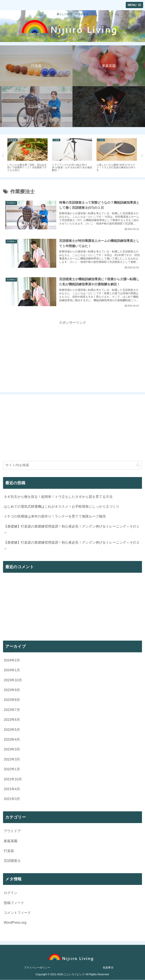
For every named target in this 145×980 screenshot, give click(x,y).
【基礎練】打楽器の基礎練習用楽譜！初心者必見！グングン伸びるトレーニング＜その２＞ (72, 545)
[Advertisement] (72, 352)
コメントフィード (17, 913)
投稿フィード (14, 903)
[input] (72, 465)
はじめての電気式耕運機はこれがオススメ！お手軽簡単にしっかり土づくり (62, 507)
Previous (3, 156)
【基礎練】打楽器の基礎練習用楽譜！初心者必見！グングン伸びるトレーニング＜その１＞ (72, 529)
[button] (138, 465)
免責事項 (108, 968)
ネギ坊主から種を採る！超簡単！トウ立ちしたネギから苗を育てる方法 (58, 497)
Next (142, 156)
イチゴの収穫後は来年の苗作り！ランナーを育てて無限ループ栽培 (55, 517)
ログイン (11, 893)
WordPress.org (15, 923)
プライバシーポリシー (37, 968)
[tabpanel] (28, 155)
